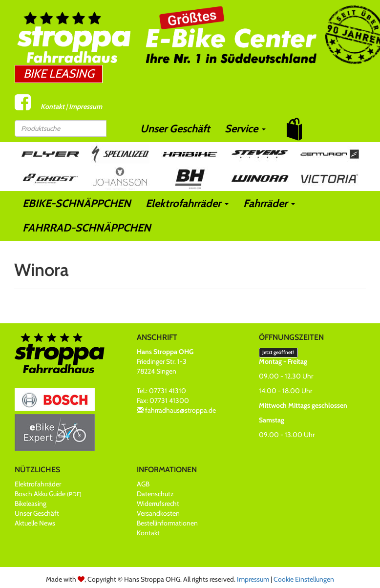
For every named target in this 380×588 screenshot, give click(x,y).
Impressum (85, 106)
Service (245, 129)
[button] (294, 129)
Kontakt (53, 106)
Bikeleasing (31, 504)
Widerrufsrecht (158, 504)
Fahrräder (269, 203)
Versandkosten (158, 513)
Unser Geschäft (175, 129)
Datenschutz (155, 494)
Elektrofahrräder (187, 203)
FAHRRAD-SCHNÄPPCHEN (87, 228)
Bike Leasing (59, 73)
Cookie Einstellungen (304, 579)
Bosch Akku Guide (48, 494)
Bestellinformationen (167, 523)
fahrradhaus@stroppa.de (180, 410)
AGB (143, 484)
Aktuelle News (35, 523)
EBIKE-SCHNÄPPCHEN (77, 203)
